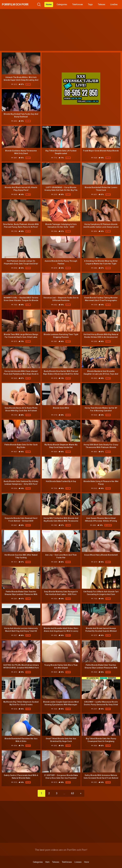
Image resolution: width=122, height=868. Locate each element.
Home (51, 4)
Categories (64, 4)
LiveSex (116, 4)
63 (73, 787)
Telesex (103, 4)
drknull (33, 866)
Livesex (78, 856)
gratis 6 (13, 866)
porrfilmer (56, 866)
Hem (47, 856)
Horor (87, 856)
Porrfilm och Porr (20, 4)
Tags (92, 4)
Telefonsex (79, 4)
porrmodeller (78, 866)
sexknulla (97, 866)
